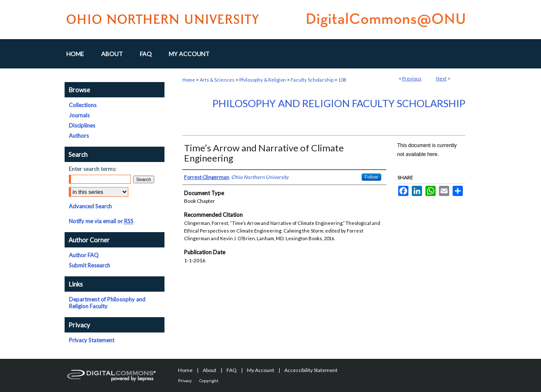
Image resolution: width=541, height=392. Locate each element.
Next (441, 78)
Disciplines (82, 125)
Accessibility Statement (311, 370)
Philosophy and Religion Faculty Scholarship (339, 103)
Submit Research (89, 265)
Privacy (185, 381)
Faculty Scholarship (312, 80)
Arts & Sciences (217, 80)
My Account (261, 370)
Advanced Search (90, 206)
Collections (83, 105)
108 (342, 80)
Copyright (209, 381)
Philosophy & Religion (263, 80)
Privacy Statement (92, 340)
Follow (371, 177)
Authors (79, 136)
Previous (412, 78)
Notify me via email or (101, 221)
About (210, 370)
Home (189, 80)
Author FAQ (84, 255)
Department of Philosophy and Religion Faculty (107, 303)
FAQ (232, 370)
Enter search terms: (93, 169)
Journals (79, 115)
